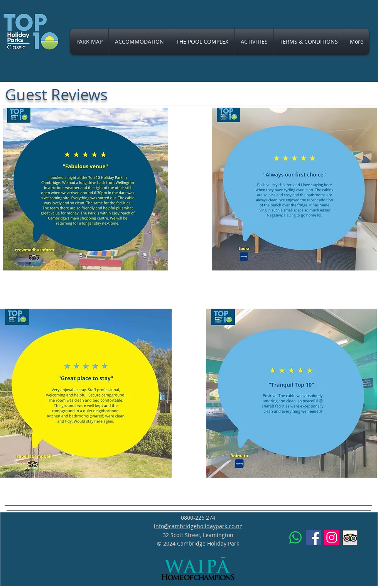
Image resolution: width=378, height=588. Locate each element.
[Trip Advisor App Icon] (350, 537)
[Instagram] (332, 537)
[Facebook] (314, 537)
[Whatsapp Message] (295, 537)
